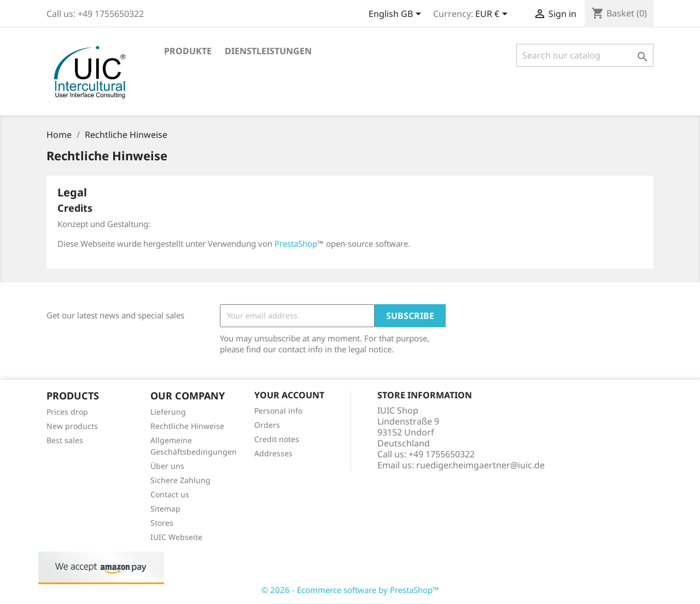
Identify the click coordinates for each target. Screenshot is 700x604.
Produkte (188, 51)
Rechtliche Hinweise (187, 426)
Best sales (65, 440)
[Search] (585, 55)
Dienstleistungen (268, 51)
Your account (289, 395)
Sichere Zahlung (180, 480)
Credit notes (277, 439)
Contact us (170, 494)
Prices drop (67, 412)
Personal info (278, 411)
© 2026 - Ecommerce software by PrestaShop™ (350, 590)
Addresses (273, 453)
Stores (162, 523)
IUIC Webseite (176, 537)
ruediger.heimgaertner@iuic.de (480, 465)
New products (72, 426)
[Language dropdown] (397, 15)
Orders (267, 425)
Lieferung (168, 412)
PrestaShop (296, 243)
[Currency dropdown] (493, 15)
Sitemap (165, 509)
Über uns (167, 466)
